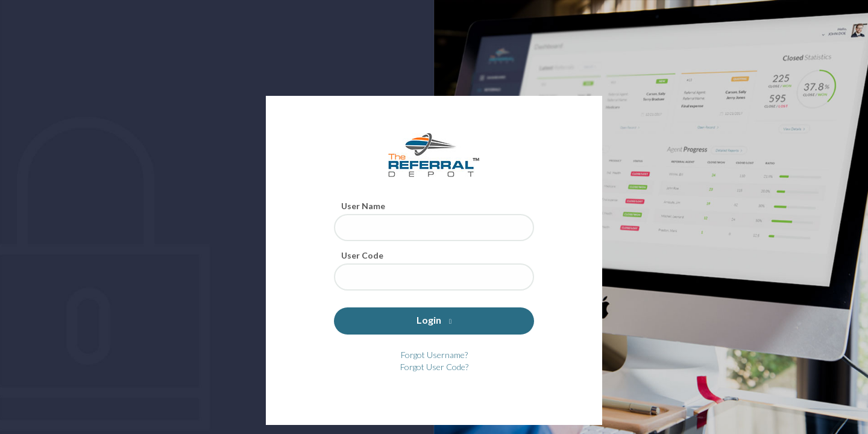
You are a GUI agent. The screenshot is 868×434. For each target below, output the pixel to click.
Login (434, 320)
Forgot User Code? (434, 367)
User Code (362, 255)
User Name (363, 206)
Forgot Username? (434, 355)
